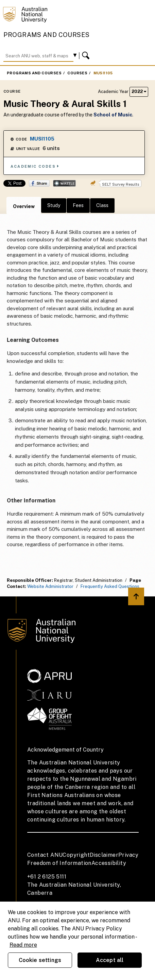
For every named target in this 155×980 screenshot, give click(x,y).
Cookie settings (40, 960)
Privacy (128, 855)
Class (102, 205)
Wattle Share (64, 183)
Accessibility (109, 863)
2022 (139, 91)
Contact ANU (45, 855)
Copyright (76, 855)
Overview (24, 206)
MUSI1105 (103, 73)
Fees (78, 205)
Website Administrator (50, 586)
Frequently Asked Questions (110, 586)
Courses (77, 73)
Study (54, 205)
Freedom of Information (59, 863)
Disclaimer (104, 855)
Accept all (110, 960)
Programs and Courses (47, 35)
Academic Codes (35, 166)
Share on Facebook (39, 183)
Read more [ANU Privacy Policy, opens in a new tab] (23, 945)
